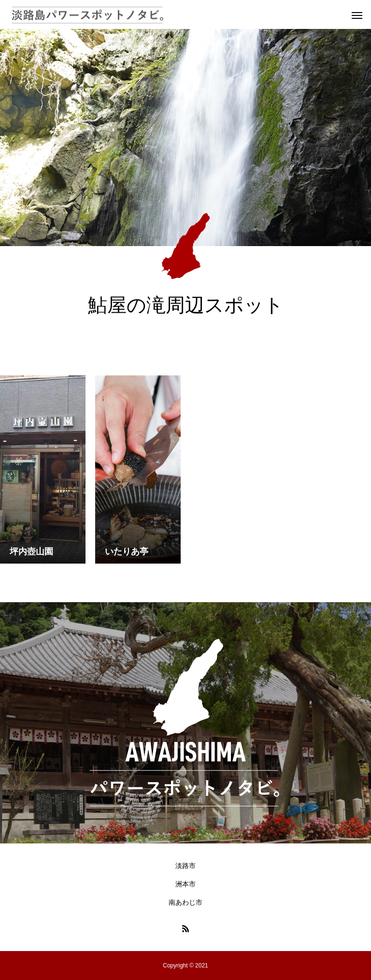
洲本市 (185, 884)
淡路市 (185, 866)
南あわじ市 (185, 902)
